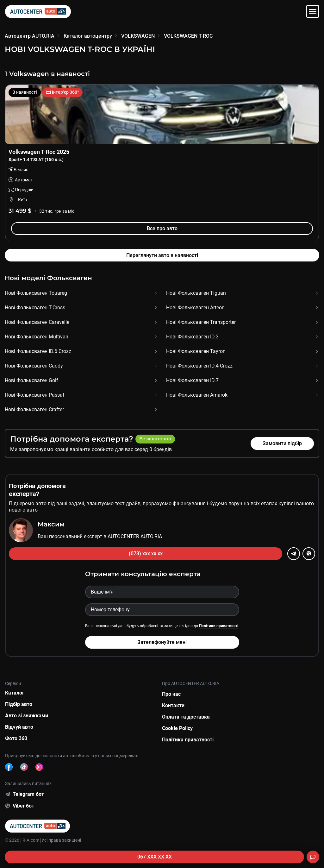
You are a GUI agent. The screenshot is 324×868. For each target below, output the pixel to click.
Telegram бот (28, 794)
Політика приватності (188, 740)
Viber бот (23, 806)
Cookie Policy (177, 728)
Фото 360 (16, 738)
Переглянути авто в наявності (162, 255)
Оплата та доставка (186, 717)
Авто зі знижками (27, 716)
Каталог (15, 693)
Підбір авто (19, 704)
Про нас (171, 694)
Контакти (173, 705)
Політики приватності (219, 626)
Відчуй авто (19, 727)
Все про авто (162, 228)
